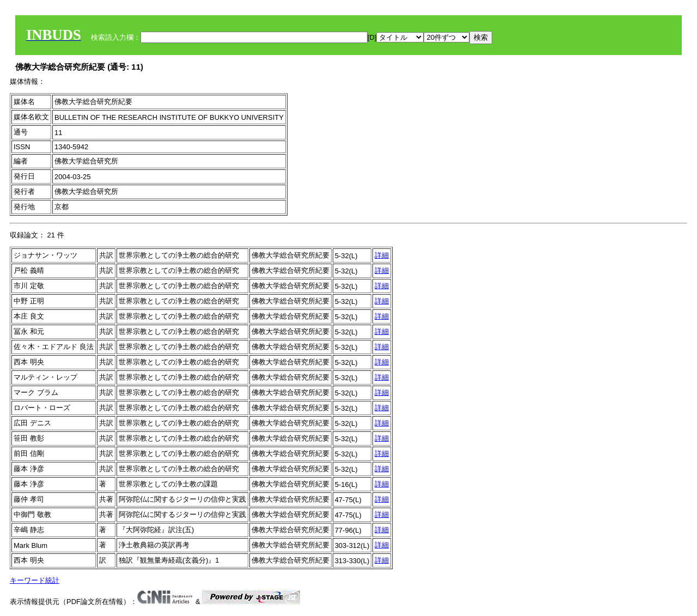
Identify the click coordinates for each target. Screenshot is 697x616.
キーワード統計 (35, 580)
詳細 (382, 255)
